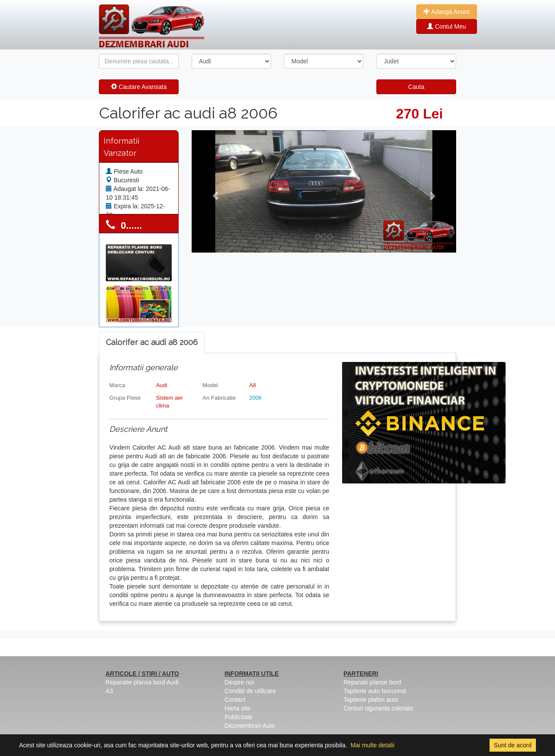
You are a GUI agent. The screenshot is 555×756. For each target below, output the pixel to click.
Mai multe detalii (372, 745)
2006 (255, 398)
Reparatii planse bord (372, 682)
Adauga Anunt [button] (446, 12)
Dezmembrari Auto (250, 726)
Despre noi (239, 682)
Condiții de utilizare (250, 691)
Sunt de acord (513, 745)
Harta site (238, 708)
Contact (235, 700)
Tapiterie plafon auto (371, 700)
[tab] (152, 343)
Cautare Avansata (139, 87)
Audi (162, 385)
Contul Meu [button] (446, 26)
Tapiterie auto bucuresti (375, 691)
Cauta (416, 87)
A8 (252, 385)
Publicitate (239, 717)
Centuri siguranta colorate (378, 708)
